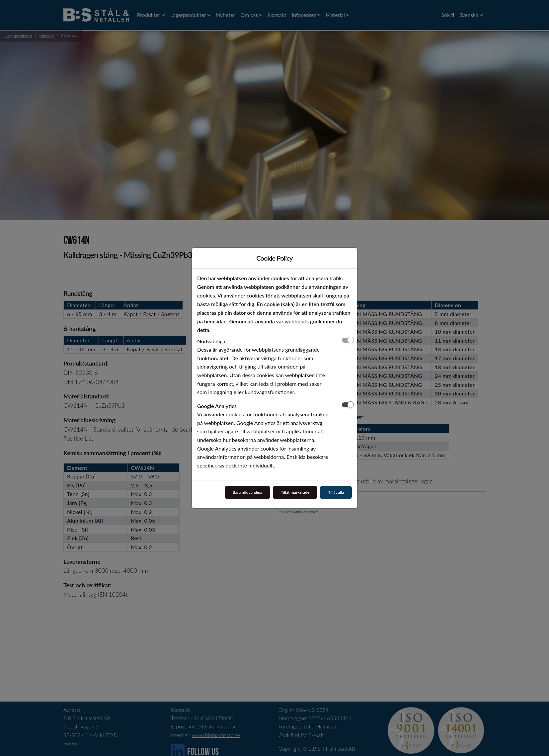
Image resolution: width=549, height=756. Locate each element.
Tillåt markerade (295, 492)
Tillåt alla (336, 492)
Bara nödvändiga (247, 492)
